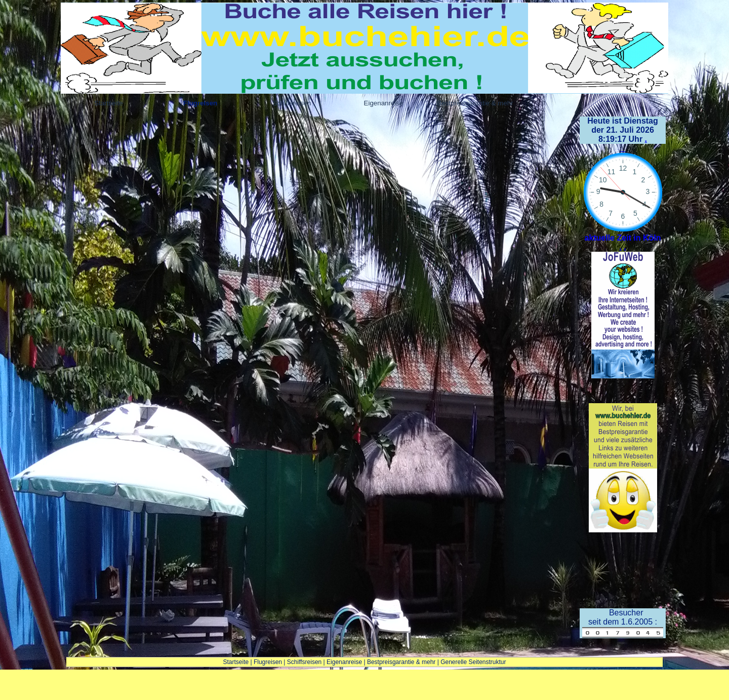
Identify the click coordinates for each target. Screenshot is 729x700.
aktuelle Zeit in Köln (622, 238)
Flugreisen (268, 662)
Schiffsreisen (304, 662)
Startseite (236, 662)
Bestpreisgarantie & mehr (401, 662)
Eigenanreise (344, 662)
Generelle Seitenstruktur (473, 662)
